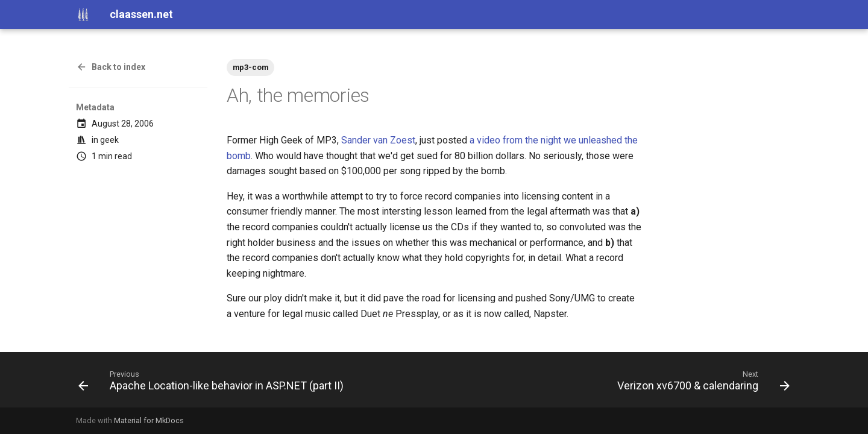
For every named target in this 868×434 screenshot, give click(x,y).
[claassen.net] (83, 14)
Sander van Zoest (378, 140)
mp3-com (250, 67)
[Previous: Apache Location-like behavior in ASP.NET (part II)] (213, 383)
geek (109, 140)
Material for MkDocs (149, 420)
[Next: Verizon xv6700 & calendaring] (701, 383)
